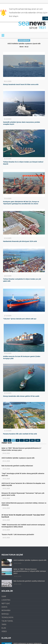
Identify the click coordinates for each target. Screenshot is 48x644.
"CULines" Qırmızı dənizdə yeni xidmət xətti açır (20, 319)
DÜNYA (4, 607)
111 (32, 440)
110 (27, 440)
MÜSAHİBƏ (6, 610)
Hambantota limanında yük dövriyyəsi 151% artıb (20, 241)
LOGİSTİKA (6, 600)
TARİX (4, 624)
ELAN (4, 628)
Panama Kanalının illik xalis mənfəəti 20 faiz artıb (20, 434)
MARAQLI (5, 614)
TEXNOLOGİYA (7, 617)
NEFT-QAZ (6, 603)
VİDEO (4, 631)
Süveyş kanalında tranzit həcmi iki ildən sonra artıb (21, 84)
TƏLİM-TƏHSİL (7, 621)
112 (38, 440)
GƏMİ (4, 596)
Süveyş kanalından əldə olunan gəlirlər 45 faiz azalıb (21, 396)
